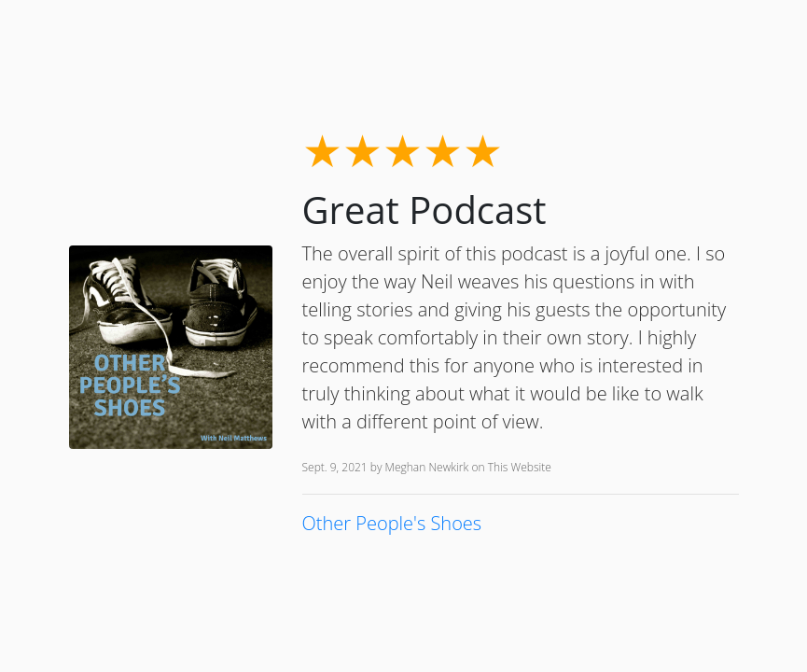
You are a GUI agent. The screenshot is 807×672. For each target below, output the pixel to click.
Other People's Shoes (392, 523)
